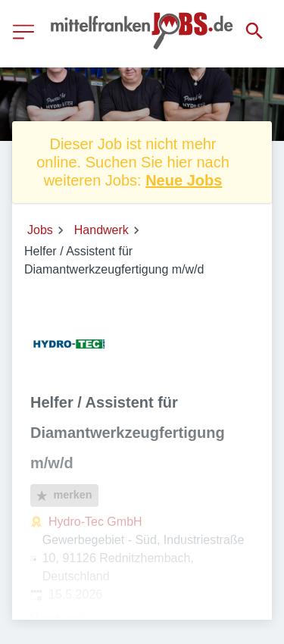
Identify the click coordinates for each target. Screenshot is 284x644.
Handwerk (101, 230)
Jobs (40, 230)
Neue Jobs (184, 180)
